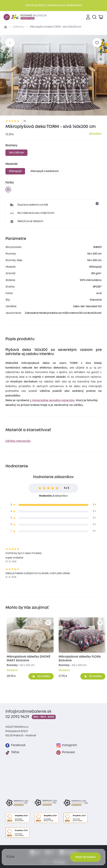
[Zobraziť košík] (101, 17)
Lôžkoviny (18, 27)
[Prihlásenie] (88, 17)
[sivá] (8, 189)
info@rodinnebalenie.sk (28, 712)
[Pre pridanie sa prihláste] (97, 43)
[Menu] (7, 17)
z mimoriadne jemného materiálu (52, 400)
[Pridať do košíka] (41, 676)
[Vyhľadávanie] (94, 17)
